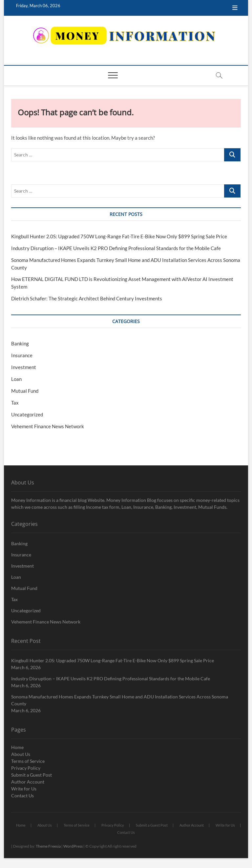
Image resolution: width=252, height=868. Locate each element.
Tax (15, 403)
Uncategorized (27, 414)
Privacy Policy (26, 768)
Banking (20, 343)
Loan (16, 379)
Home (17, 747)
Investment (24, 367)
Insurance (22, 355)
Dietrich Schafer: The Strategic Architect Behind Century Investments (87, 298)
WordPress (73, 846)
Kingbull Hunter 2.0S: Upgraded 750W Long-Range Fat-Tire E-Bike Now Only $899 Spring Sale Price (119, 236)
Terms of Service (28, 761)
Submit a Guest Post (31, 775)
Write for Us (24, 789)
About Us (21, 754)
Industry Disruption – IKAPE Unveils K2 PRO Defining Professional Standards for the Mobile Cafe (116, 248)
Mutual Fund (25, 391)
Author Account (28, 782)
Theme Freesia (48, 846)
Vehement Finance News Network (48, 426)
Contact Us (22, 796)
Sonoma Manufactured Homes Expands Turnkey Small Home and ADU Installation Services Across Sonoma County (120, 700)
